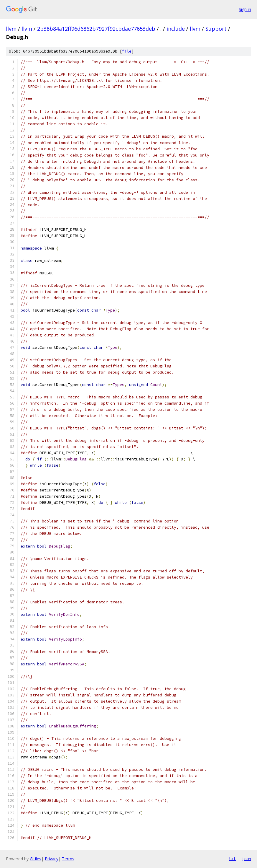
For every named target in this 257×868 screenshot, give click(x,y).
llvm (11, 29)
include (176, 29)
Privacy (52, 859)
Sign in (245, 9)
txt (232, 859)
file (127, 51)
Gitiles (36, 859)
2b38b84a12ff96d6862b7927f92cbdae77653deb (96, 29)
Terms (68, 859)
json (246, 859)
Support (216, 29)
